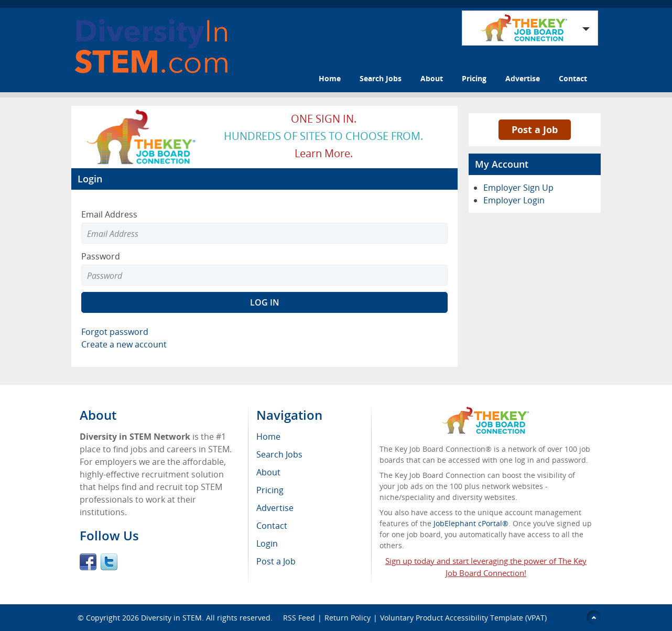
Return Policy (348, 618)
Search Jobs (381, 78)
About (432, 78)
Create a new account (124, 344)
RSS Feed (299, 618)
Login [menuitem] (267, 543)
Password (101, 256)
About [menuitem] (268, 472)
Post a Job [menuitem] (276, 561)
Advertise (523, 78)
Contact (573, 78)
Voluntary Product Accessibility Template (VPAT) (463, 618)
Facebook (88, 562)
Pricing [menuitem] (270, 490)
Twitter (109, 562)
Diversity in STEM (171, 618)
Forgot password (115, 332)
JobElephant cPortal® (471, 523)
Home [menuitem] (268, 437)
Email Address (109, 214)
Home (330, 78)
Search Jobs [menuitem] (279, 454)
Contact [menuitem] (272, 526)
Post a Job (535, 129)
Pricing (474, 78)
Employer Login (514, 200)
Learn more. (324, 153)
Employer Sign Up (518, 188)
